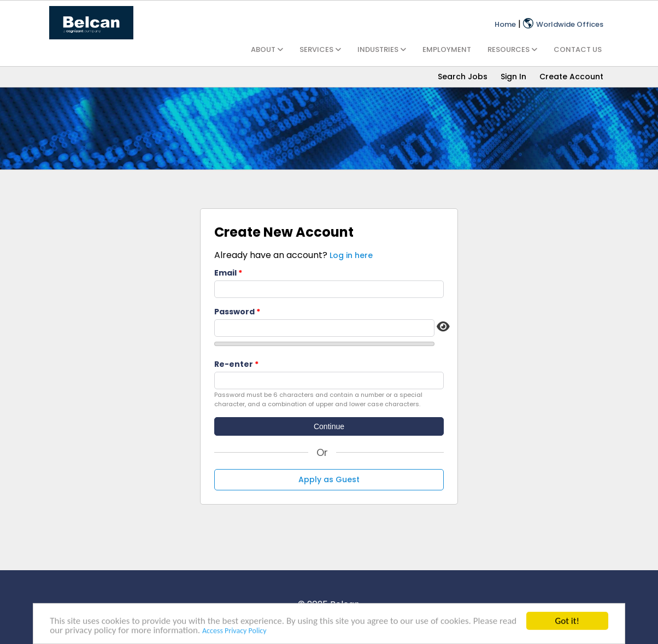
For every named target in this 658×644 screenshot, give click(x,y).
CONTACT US (578, 49)
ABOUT (267, 49)
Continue (329, 426)
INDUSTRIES (382, 49)
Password (234, 312)
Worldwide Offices (563, 24)
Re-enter (234, 364)
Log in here (351, 255)
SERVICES (320, 49)
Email (225, 273)
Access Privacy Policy (234, 632)
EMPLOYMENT (447, 49)
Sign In (513, 77)
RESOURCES (512, 49)
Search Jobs (463, 77)
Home (505, 24)
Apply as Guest (329, 479)
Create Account (571, 77)
